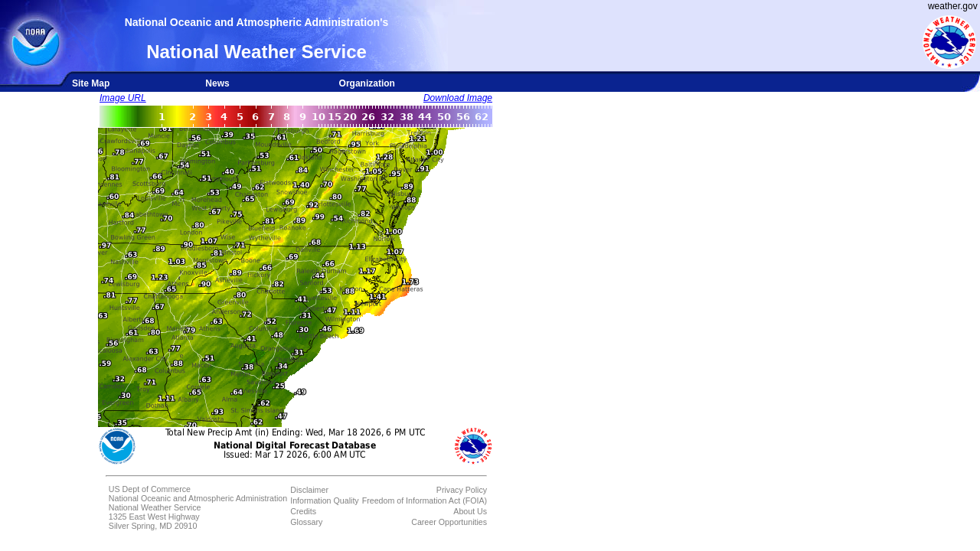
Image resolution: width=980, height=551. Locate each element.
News (217, 83)
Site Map (91, 83)
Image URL (123, 98)
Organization (367, 83)
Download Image (458, 98)
